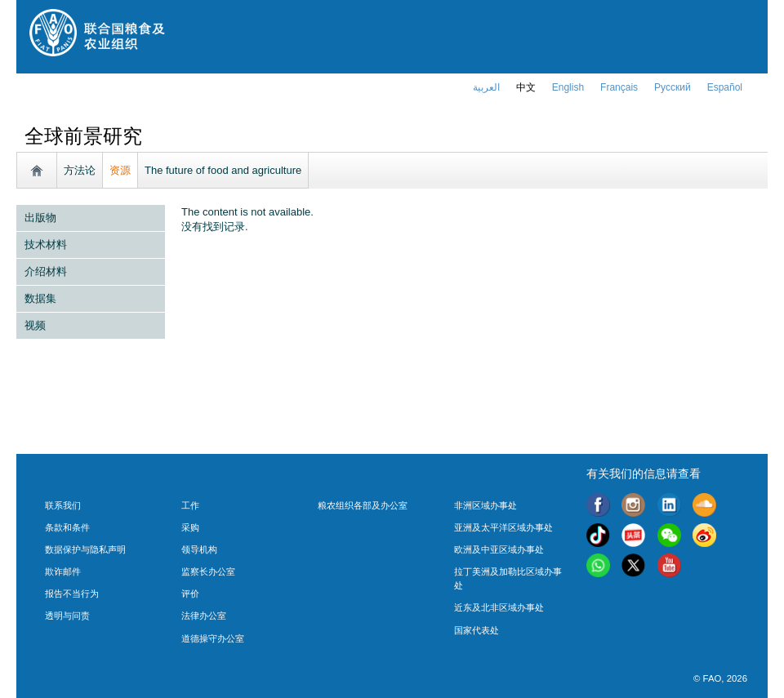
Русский (673, 87)
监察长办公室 (208, 571)
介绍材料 (46, 271)
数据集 (40, 298)
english (568, 87)
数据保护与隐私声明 (85, 549)
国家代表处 (477, 630)
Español (725, 87)
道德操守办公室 (213, 638)
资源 (120, 170)
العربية (486, 87)
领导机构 (199, 549)
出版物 (40, 218)
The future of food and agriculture (223, 170)
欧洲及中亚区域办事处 (499, 549)
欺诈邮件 (63, 571)
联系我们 (63, 505)
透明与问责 (67, 616)
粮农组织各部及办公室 (363, 505)
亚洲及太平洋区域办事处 (503, 527)
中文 (526, 87)
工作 (190, 505)
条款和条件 (67, 527)
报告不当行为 (72, 594)
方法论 (80, 170)
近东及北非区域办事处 (499, 607)
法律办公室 (204, 616)
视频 (35, 325)
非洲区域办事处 (486, 505)
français (619, 87)
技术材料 (46, 245)
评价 (190, 594)
